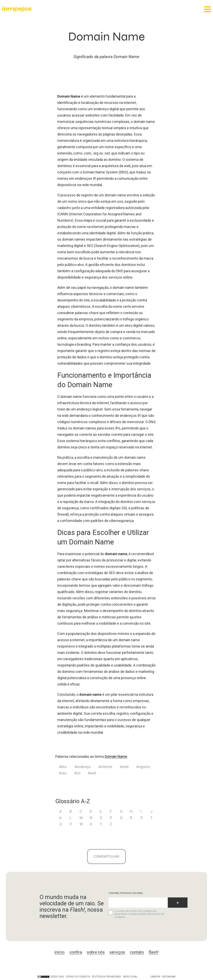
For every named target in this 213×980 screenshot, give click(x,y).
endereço (84, 767)
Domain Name (116, 756)
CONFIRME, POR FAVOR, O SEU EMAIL (126, 894)
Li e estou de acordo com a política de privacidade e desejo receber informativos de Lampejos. (136, 915)
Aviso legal (130, 977)
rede (125, 767)
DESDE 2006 (51, 977)
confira (76, 953)
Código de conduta (78, 977)
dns (64, 767)
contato (137, 953)
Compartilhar (106, 857)
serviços (117, 953)
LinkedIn (155, 977)
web (93, 773)
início (59, 953)
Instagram (169, 977)
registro (144, 767)
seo (64, 773)
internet (106, 767)
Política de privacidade (106, 977)
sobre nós (96, 953)
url (78, 773)
